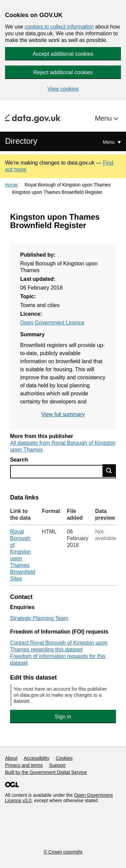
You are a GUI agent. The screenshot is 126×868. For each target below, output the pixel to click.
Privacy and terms (24, 765)
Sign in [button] (63, 717)
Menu (104, 118)
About (11, 758)
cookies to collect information (59, 27)
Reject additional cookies (63, 72)
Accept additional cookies (63, 54)
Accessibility (36, 758)
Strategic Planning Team (39, 618)
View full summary (63, 414)
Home (11, 185)
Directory (21, 141)
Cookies (64, 758)
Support (57, 765)
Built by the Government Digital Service (46, 772)
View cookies (63, 89)
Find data (109, 471)
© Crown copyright (63, 852)
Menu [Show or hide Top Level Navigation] (109, 142)
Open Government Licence (52, 323)
